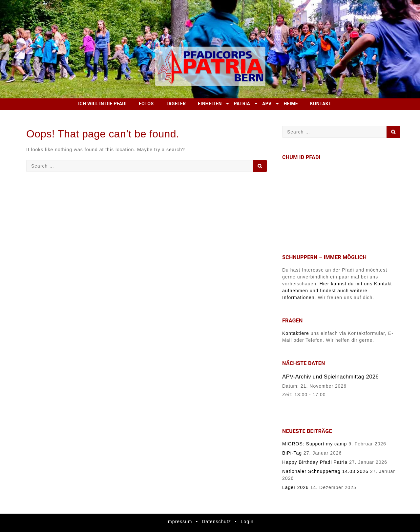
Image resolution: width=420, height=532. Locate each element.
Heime (291, 104)
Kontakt (321, 104)
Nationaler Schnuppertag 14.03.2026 (325, 471)
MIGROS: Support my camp (315, 444)
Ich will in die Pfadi (102, 104)
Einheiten (210, 104)
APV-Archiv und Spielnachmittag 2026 (330, 377)
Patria (242, 104)
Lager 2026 (295, 487)
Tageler (176, 104)
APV (267, 104)
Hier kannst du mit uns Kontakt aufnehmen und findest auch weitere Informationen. (337, 291)
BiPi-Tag (292, 453)
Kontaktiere (296, 333)
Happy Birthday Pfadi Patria (315, 462)
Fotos (146, 104)
